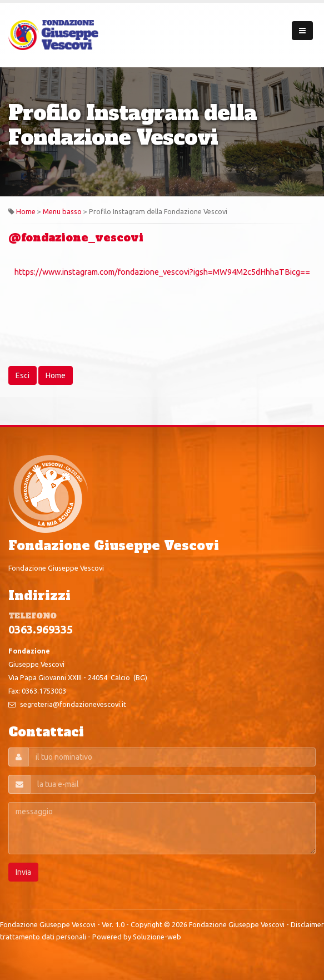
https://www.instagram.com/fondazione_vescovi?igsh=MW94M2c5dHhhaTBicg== (162, 272)
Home (26, 211)
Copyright (146, 924)
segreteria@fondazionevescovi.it (73, 704)
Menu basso (62, 211)
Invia (23, 872)
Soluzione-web (157, 937)
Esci (23, 375)
